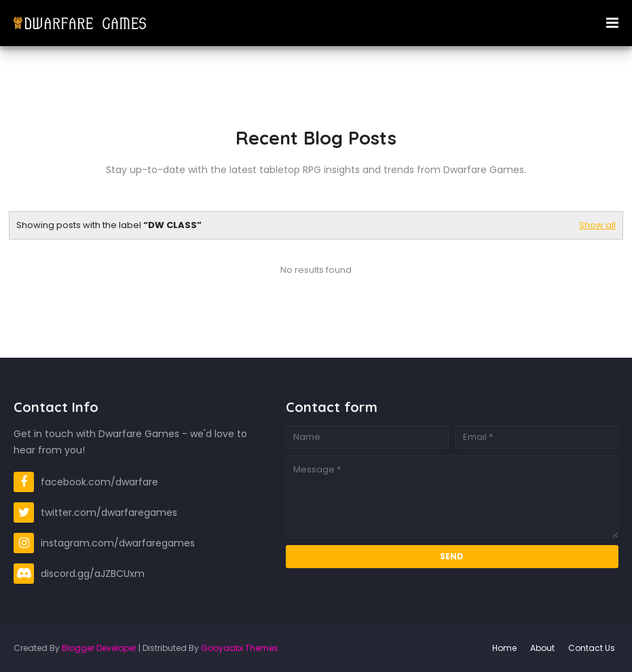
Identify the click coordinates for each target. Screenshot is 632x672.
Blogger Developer (99, 648)
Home (504, 648)
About (542, 648)
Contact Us (592, 648)
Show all (597, 225)
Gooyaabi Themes (240, 648)
